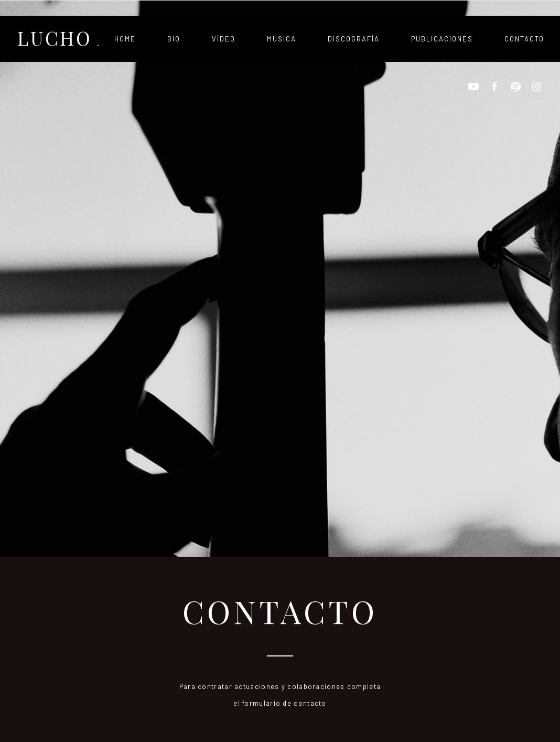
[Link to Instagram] (536, 87)
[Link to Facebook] (494, 87)
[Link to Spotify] (515, 87)
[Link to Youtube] (473, 87)
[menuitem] (125, 39)
